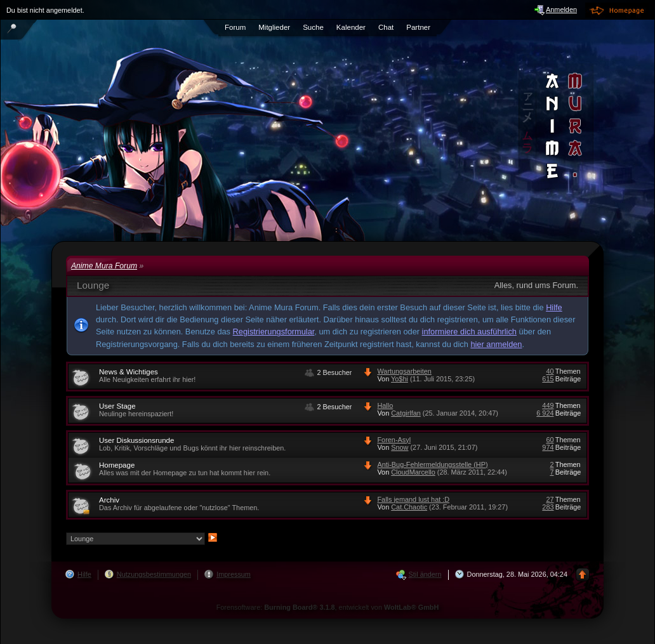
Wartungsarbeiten (404, 371)
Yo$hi (400, 379)
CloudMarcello (413, 472)
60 (550, 440)
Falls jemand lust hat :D (413, 499)
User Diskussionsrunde (136, 440)
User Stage (117, 406)
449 (548, 405)
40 (550, 371)
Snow (400, 447)
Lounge (93, 285)
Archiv (109, 500)
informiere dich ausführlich (469, 332)
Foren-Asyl (394, 440)
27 (550, 499)
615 (548, 379)
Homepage (117, 465)
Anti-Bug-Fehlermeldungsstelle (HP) (432, 464)
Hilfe (554, 307)
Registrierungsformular (274, 332)
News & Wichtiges (129, 372)
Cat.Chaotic (409, 507)
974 (548, 447)
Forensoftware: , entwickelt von (328, 607)
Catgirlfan (406, 413)
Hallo (385, 405)
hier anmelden (496, 344)
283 (548, 507)
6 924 (545, 413)
